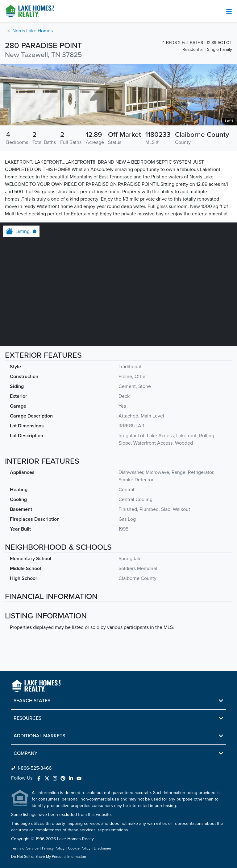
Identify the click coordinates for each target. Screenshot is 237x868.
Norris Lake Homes (33, 31)
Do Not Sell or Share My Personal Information (49, 857)
